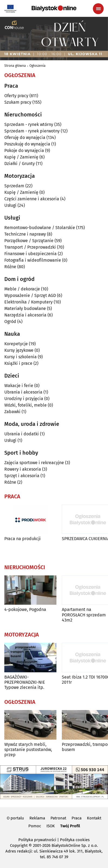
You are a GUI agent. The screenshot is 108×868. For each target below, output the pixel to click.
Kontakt (94, 818)
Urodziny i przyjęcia (24, 399)
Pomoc (35, 826)
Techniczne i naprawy (25, 234)
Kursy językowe (19, 350)
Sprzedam (14, 186)
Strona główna (15, 66)
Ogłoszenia (38, 66)
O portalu (15, 818)
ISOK (51, 826)
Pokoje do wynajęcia (24, 151)
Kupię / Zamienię (21, 157)
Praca (77, 818)
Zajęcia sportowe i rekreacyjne (34, 463)
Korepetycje (16, 344)
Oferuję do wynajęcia (25, 137)
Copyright (19, 845)
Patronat (58, 818)
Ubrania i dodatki (22, 434)
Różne (10, 267)
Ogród (10, 321)
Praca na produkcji (23, 539)
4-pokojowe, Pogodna (25, 609)
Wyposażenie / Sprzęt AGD (30, 295)
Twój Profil (70, 826)
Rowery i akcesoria (23, 469)
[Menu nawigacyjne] (98, 9)
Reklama (37, 818)
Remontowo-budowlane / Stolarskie (40, 228)
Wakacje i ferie (19, 386)
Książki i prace (18, 363)
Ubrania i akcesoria (23, 392)
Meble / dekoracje (22, 289)
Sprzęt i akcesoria (22, 476)
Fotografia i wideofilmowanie (33, 260)
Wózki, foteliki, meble (26, 405)
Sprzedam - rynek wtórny (29, 124)
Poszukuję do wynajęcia (27, 144)
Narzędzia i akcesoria (25, 315)
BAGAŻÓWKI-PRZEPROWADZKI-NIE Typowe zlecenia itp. (25, 682)
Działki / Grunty (20, 164)
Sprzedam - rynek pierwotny (32, 131)
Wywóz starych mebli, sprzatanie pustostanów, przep (28, 750)
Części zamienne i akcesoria (32, 199)
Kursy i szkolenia (21, 357)
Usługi (10, 205)
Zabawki (12, 412)
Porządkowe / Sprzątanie (29, 241)
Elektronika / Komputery (28, 302)
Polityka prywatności (37, 840)
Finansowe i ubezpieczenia (31, 254)
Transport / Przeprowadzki (30, 247)
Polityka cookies (75, 840)
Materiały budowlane (25, 308)
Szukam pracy (18, 102)
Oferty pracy (16, 96)
